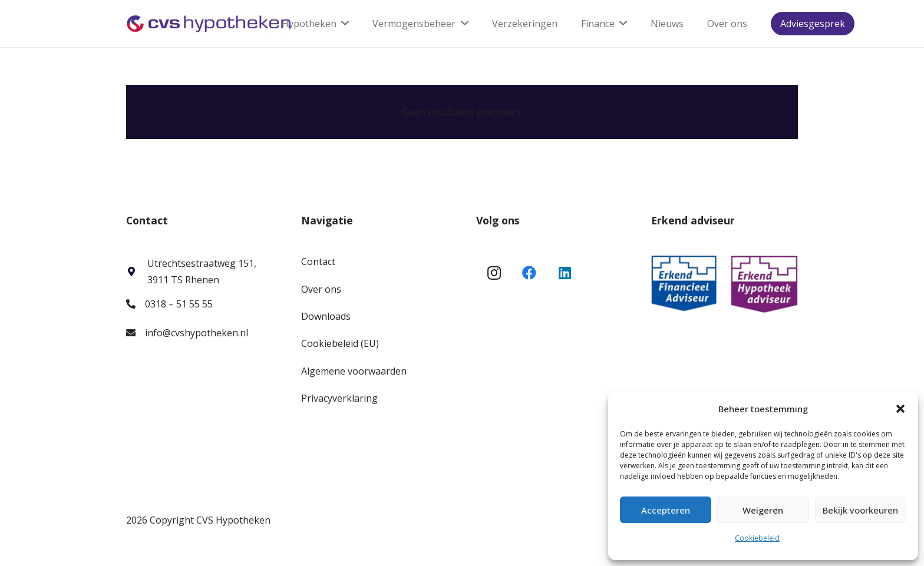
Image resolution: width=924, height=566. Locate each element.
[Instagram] (494, 273)
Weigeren (763, 510)
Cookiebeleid (757, 538)
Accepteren (666, 510)
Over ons (321, 289)
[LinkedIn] (565, 273)
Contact (318, 262)
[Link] (209, 24)
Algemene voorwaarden (354, 371)
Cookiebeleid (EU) (340, 343)
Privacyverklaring (339, 398)
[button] (900, 409)
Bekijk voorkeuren (860, 510)
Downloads (326, 316)
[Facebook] (529, 273)
